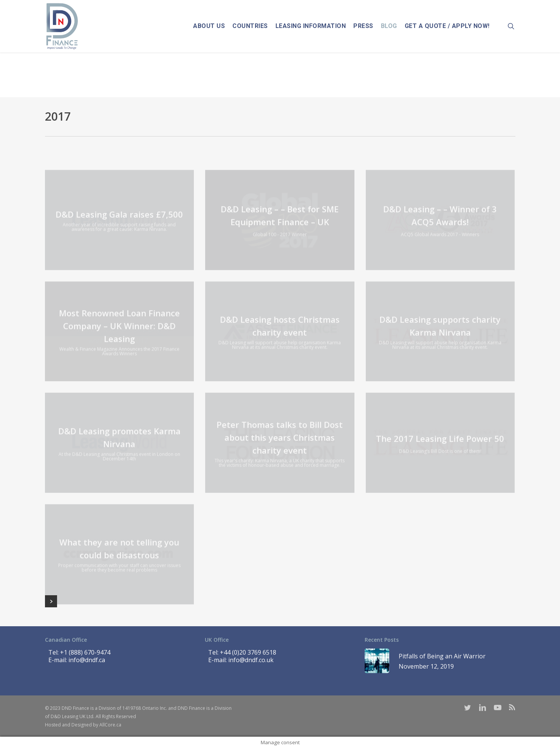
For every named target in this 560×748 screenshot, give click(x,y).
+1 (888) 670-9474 (85, 652)
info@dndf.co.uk (251, 660)
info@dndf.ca (87, 660)
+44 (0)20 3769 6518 (248, 652)
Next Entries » (51, 601)
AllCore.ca (110, 725)
